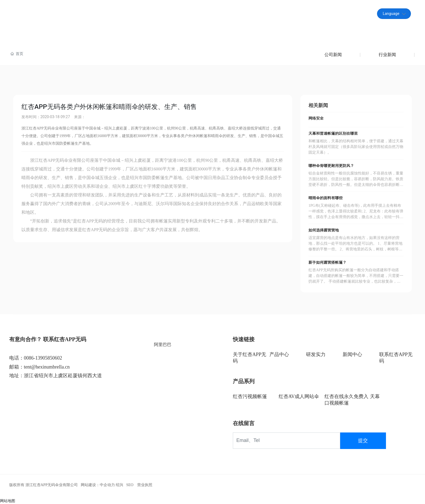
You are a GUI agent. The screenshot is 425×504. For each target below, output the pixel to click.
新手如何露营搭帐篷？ (327, 262)
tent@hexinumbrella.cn (337, 13)
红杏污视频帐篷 (250, 396)
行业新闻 (387, 55)
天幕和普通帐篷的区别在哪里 (333, 133)
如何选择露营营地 (324, 230)
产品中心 (279, 354)
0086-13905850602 (43, 358)
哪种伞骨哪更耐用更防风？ (331, 166)
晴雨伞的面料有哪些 (326, 198)
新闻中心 (352, 354)
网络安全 (316, 118)
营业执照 (145, 485)
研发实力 (316, 354)
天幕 (375, 396)
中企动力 (107, 485)
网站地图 (8, 501)
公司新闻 (333, 55)
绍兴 (120, 485)
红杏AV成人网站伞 (299, 396)
